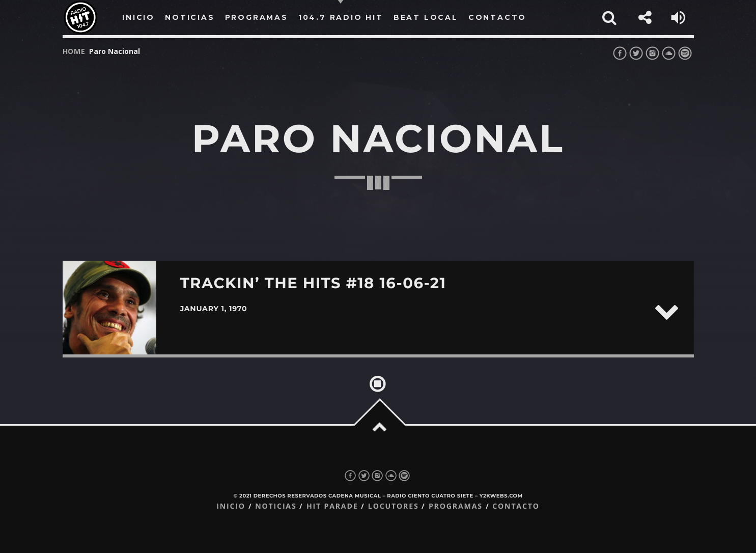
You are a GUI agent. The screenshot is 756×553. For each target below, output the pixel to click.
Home (74, 51)
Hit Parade (332, 506)
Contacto (516, 506)
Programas (456, 506)
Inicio (231, 506)
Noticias (276, 506)
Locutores (394, 506)
